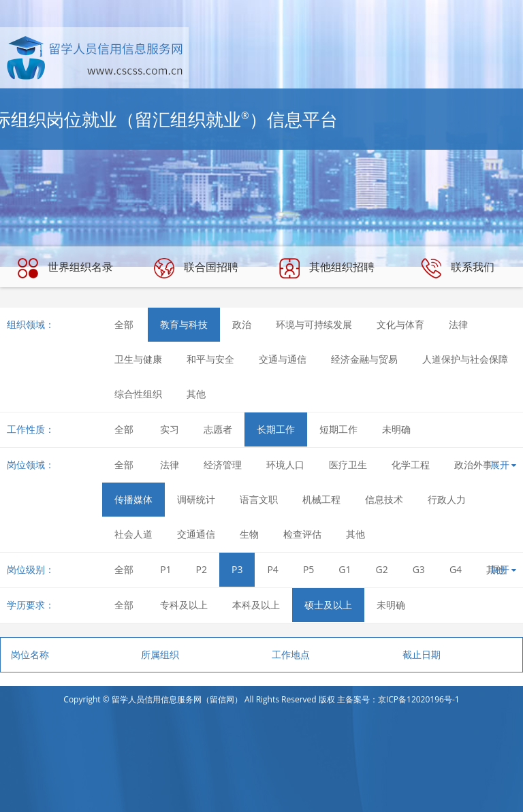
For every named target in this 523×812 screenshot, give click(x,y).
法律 (458, 324)
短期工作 (338, 429)
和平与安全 (210, 359)
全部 (124, 324)
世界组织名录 (65, 268)
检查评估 (302, 534)
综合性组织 (138, 394)
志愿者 (218, 429)
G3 (419, 569)
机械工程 (321, 499)
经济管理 (223, 465)
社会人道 (133, 534)
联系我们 (458, 268)
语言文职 (259, 499)
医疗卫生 (348, 465)
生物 (249, 534)
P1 (165, 569)
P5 (308, 569)
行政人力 (447, 499)
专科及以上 (184, 605)
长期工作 (276, 429)
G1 (345, 569)
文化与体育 (400, 324)
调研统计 (196, 499)
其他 (196, 394)
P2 (202, 569)
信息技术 (384, 499)
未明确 (396, 429)
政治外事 (473, 465)
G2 (382, 569)
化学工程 (411, 465)
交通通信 (196, 534)
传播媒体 (133, 499)
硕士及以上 (328, 605)
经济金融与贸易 (364, 359)
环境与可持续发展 (314, 324)
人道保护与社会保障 (465, 359)
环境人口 (285, 465)
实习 (170, 429)
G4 (456, 569)
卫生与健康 (138, 359)
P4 (272, 569)
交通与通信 (283, 359)
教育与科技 (184, 324)
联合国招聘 (196, 268)
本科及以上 (256, 605)
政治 (242, 324)
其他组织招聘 (327, 268)
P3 (237, 569)
